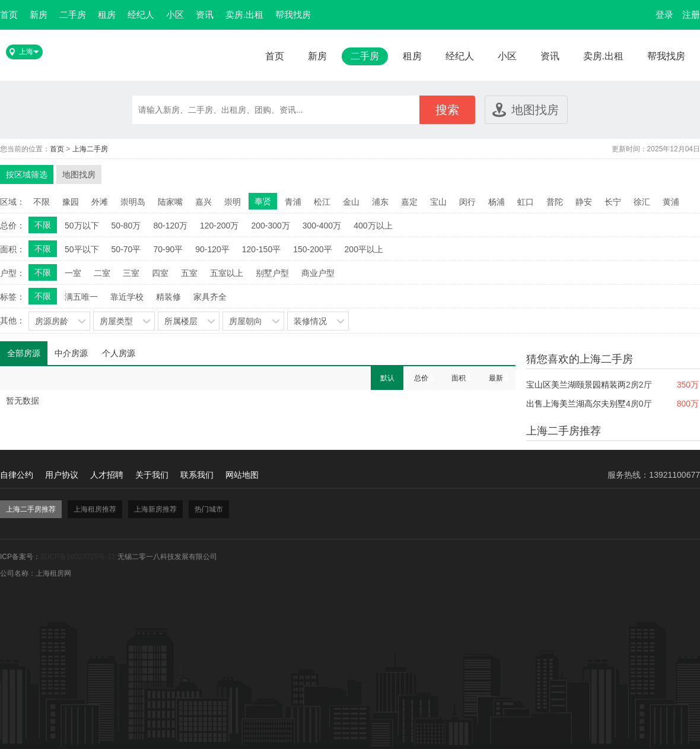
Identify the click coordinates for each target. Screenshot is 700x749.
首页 (9, 15)
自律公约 (17, 475)
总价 (421, 378)
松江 (322, 202)
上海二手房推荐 (31, 509)
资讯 (205, 15)
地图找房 (535, 110)
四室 (160, 273)
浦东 (380, 202)
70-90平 (168, 249)
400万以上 (373, 226)
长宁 (613, 202)
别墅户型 (272, 273)
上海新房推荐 (155, 509)
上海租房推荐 (95, 509)
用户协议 (62, 475)
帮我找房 (293, 15)
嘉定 (409, 202)
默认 (387, 378)
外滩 (100, 202)
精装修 (168, 297)
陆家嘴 (170, 202)
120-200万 (219, 226)
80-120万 (170, 226)
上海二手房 (90, 149)
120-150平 (261, 249)
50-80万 (126, 226)
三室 (131, 273)
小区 (175, 15)
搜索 (447, 110)
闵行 (467, 202)
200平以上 (364, 249)
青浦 (293, 202)
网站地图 (242, 475)
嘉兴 (203, 202)
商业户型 (318, 273)
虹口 (526, 202)
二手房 (73, 15)
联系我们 (197, 475)
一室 (73, 273)
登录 (664, 15)
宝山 (438, 202)
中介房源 (71, 353)
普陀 (555, 202)
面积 (459, 378)
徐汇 (642, 202)
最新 (496, 378)
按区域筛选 (27, 174)
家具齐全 (210, 297)
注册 (691, 15)
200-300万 (270, 226)
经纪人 (141, 15)
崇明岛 (133, 202)
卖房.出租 (244, 15)
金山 (351, 202)
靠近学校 (127, 297)
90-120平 (212, 249)
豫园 (71, 202)
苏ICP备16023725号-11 (78, 557)
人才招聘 (107, 475)
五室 (189, 273)
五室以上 (227, 273)
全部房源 (24, 353)
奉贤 (263, 201)
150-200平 (312, 249)
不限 (42, 202)
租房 (107, 15)
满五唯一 (81, 297)
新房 (39, 15)
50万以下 (82, 226)
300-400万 (322, 226)
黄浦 (671, 202)
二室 (102, 273)
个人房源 (119, 353)
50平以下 (82, 249)
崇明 (233, 202)
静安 (584, 202)
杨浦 (497, 202)
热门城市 (209, 509)
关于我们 (152, 475)
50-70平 (126, 249)
